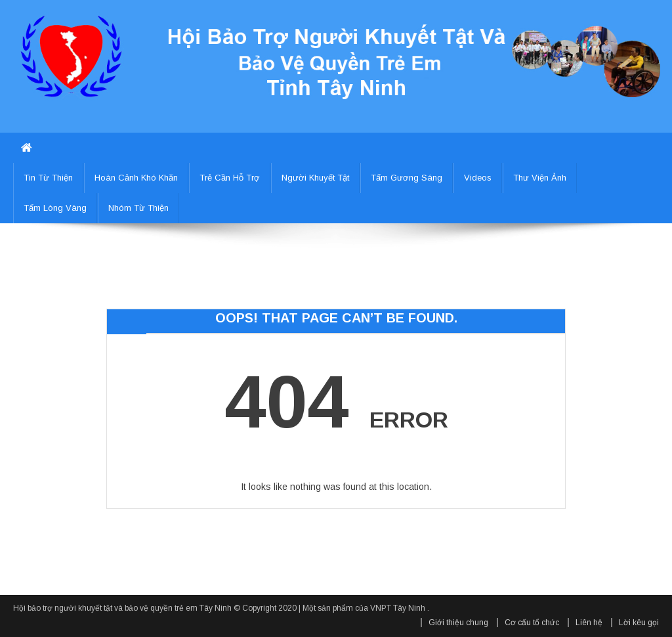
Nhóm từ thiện (138, 208)
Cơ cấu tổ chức (532, 623)
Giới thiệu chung (458, 623)
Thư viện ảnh (540, 178)
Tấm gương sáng (407, 178)
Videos (478, 178)
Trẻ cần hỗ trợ (230, 178)
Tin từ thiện (48, 178)
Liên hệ (589, 623)
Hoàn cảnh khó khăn (136, 178)
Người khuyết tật (315, 178)
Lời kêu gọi (639, 623)
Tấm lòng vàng (55, 208)
